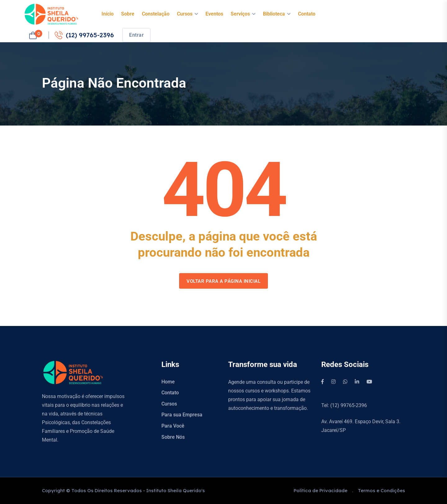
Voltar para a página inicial (223, 281)
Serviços (240, 14)
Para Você (173, 426)
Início (108, 14)
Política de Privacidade (321, 490)
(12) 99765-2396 (84, 35)
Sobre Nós (173, 437)
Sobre (128, 14)
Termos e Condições (382, 490)
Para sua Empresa (182, 415)
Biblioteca (274, 14)
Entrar (136, 35)
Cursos (185, 14)
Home (168, 382)
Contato (307, 14)
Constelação (156, 14)
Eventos (214, 14)
